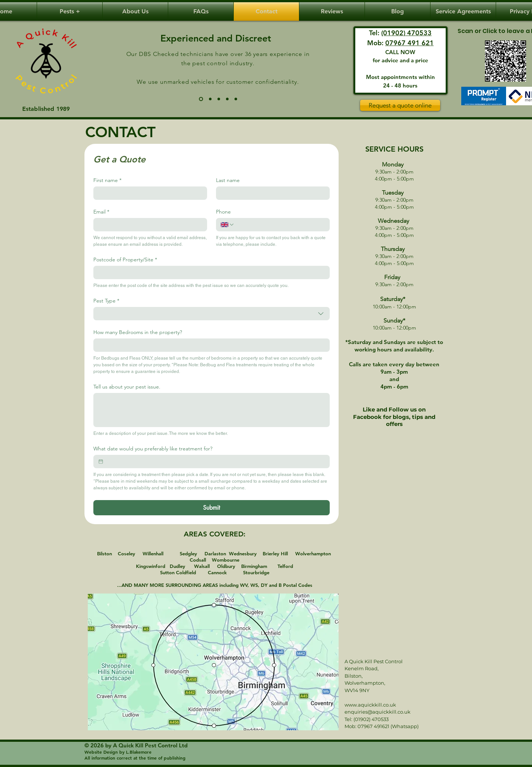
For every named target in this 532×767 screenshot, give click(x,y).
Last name (228, 180)
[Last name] (271, 193)
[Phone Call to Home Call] (210, 99)
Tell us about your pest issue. (127, 387)
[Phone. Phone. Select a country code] (227, 225)
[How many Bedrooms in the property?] (209, 345)
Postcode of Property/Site (125, 260)
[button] (70, 11)
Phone (223, 212)
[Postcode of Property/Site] (209, 272)
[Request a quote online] (400, 105)
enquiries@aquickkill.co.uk (378, 712)
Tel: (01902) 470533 (367, 719)
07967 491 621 (410, 43)
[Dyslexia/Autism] (236, 99)
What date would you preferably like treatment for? (153, 449)
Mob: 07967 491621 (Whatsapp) (382, 726)
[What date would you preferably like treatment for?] (101, 462)
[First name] (148, 193)
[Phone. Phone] (280, 225)
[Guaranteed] (227, 99)
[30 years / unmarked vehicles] (201, 99)
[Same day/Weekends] (219, 99)
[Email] (148, 225)
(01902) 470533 (406, 33)
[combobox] (212, 314)
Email (101, 212)
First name (107, 180)
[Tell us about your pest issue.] (212, 410)
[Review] (506, 61)
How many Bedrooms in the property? (138, 332)
